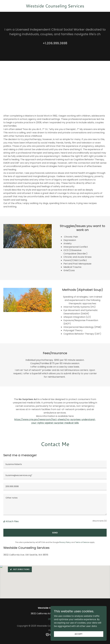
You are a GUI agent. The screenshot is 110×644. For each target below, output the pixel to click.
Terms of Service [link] (82, 542)
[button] (4, 521)
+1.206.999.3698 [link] (55, 43)
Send (55, 533)
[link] (55, 7)
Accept (79, 638)
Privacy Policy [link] (65, 542)
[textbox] (55, 464)
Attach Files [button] (12, 521)
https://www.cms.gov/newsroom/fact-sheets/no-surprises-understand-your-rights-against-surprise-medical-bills (55, 421)
